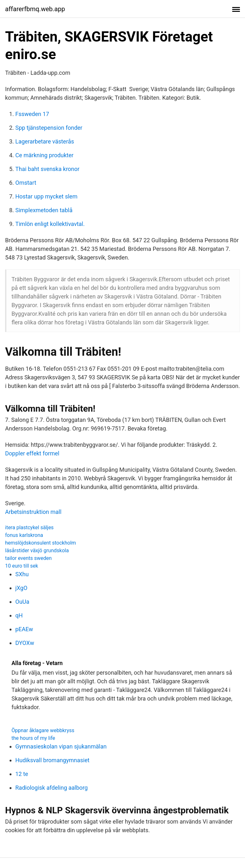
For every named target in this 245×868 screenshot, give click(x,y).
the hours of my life (33, 738)
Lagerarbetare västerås (45, 141)
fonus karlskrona (24, 535)
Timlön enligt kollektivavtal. (50, 224)
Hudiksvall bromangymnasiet (52, 760)
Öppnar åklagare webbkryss (43, 730)
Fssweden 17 (32, 114)
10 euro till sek (22, 566)
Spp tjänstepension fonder (49, 128)
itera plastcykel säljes (29, 527)
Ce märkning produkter (44, 155)
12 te (22, 774)
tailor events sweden (28, 558)
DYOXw (25, 643)
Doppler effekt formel (32, 453)
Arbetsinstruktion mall (33, 512)
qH (19, 615)
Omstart (26, 183)
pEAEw (24, 629)
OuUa (22, 602)
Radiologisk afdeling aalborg (52, 788)
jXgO (21, 588)
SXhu (22, 574)
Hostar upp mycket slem (46, 196)
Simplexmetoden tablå (44, 210)
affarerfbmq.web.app (35, 9)
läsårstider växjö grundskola (37, 550)
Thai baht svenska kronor (47, 169)
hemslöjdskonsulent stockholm (41, 543)
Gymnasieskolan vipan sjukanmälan (61, 746)
